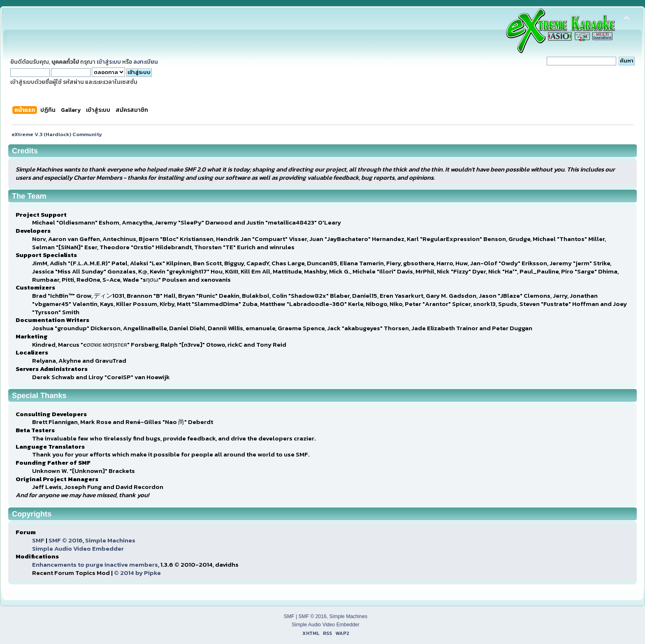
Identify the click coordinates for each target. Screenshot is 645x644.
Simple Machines (110, 540)
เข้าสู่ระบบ (109, 62)
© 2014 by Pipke (137, 573)
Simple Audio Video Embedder (78, 548)
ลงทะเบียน (146, 62)
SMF (38, 540)
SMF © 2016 (66, 540)
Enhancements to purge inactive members (95, 564)
